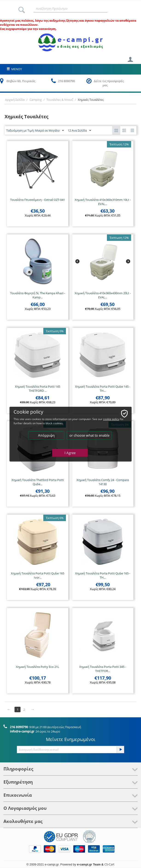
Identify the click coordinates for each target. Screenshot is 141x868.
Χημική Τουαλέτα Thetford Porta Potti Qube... (38, 482)
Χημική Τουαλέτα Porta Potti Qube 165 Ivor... (38, 575)
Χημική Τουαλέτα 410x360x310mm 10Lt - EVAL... (103, 202)
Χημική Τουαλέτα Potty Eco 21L (38, 667)
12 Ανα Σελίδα (79, 131)
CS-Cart (109, 864)
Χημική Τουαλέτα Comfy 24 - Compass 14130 (103, 482)
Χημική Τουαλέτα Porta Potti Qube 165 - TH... (103, 575)
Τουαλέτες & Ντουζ (60, 100)
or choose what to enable (89, 435)
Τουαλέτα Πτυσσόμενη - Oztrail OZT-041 (38, 200)
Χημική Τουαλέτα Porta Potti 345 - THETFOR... (103, 669)
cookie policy (111, 419)
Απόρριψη (46, 435)
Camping (36, 100)
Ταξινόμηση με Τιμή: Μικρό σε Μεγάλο (35, 131)
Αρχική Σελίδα (15, 100)
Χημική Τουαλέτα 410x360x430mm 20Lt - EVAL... (103, 295)
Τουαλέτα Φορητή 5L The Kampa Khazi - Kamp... (38, 295)
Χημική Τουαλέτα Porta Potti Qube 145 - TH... (103, 389)
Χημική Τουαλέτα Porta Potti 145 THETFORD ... (38, 389)
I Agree (70, 453)
